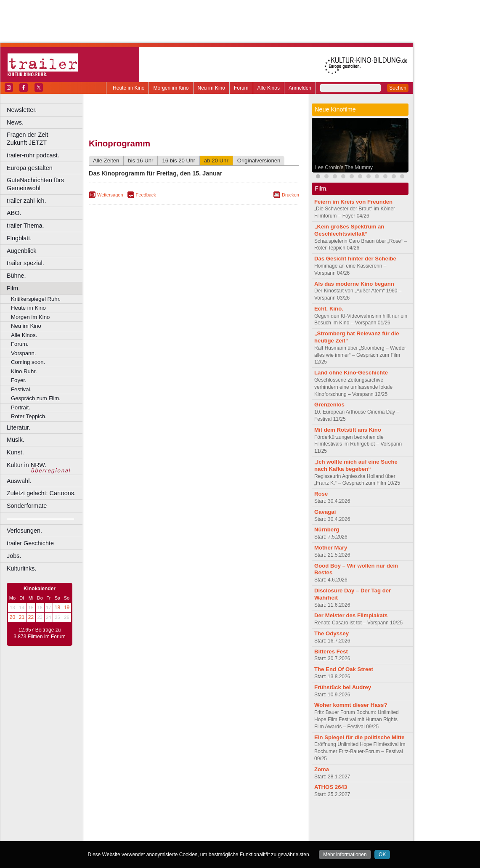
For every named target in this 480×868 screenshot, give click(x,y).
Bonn (148, 835)
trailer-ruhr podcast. (33, 155)
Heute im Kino (129, 88)
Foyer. (19, 380)
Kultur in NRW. (27, 465)
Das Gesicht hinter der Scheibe (355, 259)
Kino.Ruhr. (24, 371)
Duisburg (256, 835)
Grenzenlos (329, 405)
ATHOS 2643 (331, 787)
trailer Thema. (25, 226)
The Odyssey (331, 633)
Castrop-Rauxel (174, 835)
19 (67, 608)
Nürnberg (327, 530)
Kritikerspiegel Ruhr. (36, 299)
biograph (126, 828)
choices (149, 828)
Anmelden (300, 88)
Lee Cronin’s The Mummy (344, 167)
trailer (194, 828)
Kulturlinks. (21, 568)
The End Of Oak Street (344, 669)
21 (22, 617)
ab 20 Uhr (216, 161)
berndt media (158, 820)
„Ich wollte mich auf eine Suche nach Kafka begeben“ (356, 465)
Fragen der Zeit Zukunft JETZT (46, 139)
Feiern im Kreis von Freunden (353, 202)
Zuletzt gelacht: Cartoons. (41, 493)
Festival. (21, 389)
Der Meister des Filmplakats (351, 615)
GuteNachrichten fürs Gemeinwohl (35, 184)
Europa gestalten (30, 168)
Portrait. (21, 407)
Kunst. (15, 452)
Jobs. (14, 556)
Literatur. (19, 427)
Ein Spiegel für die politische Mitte (359, 737)
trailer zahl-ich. (27, 201)
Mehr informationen (345, 855)
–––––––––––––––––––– (40, 518)
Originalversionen (259, 161)
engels (169, 828)
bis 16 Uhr (141, 161)
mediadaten (262, 820)
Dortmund (205, 835)
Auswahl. (19, 481)
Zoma (322, 769)
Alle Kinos (269, 88)
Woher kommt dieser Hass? (351, 705)
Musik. (16, 440)
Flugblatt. (19, 238)
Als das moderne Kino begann (354, 284)
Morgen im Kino (171, 88)
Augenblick (21, 251)
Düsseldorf (231, 835)
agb (241, 820)
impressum (189, 820)
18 (57, 608)
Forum (241, 88)
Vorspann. (23, 353)
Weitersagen (110, 195)
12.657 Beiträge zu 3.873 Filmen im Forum (39, 633)
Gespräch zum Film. (36, 398)
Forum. (20, 344)
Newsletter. (22, 110)
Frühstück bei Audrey (343, 687)
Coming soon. (28, 362)
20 (12, 617)
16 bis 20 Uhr (178, 161)
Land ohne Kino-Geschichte (351, 373)
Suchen (398, 88)
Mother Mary (331, 548)
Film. (13, 288)
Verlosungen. (24, 531)
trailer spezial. (25, 263)
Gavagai (325, 512)
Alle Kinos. (24, 335)
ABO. (14, 213)
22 (31, 617)
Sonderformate (27, 506)
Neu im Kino (211, 88)
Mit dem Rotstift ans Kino (348, 430)
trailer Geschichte (30, 543)
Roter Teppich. (29, 416)
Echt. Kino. (329, 309)
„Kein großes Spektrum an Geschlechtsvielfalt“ (349, 230)
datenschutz (219, 820)
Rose (321, 494)
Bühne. (16, 276)
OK (382, 855)
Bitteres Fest (331, 652)
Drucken (290, 195)
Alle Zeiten (106, 161)
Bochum (130, 835)
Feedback (146, 195)
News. (15, 122)
